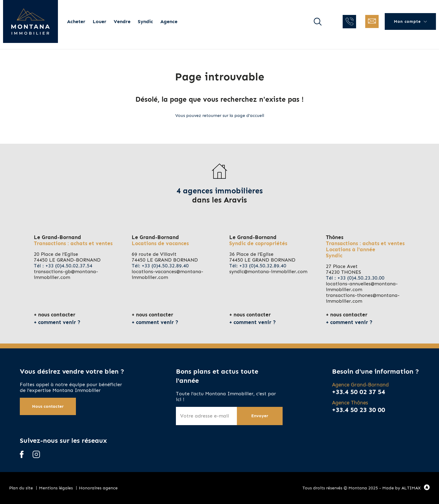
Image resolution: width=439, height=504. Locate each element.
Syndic (145, 21)
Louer (100, 21)
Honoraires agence (98, 488)
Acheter (76, 21)
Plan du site (21, 488)
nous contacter (57, 315)
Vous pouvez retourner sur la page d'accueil (220, 116)
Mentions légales (56, 488)
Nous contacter (48, 406)
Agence (169, 21)
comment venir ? (59, 322)
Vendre (122, 21)
